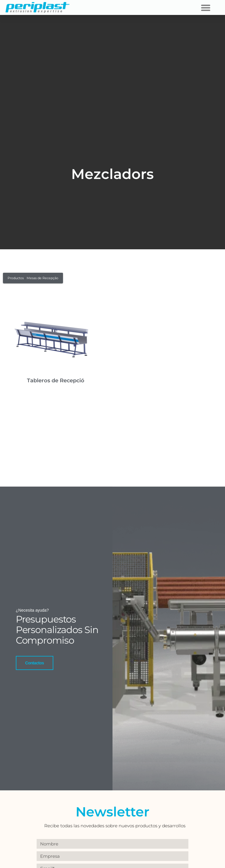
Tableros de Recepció (56, 381)
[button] (206, 7)
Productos (16, 278)
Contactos (35, 663)
